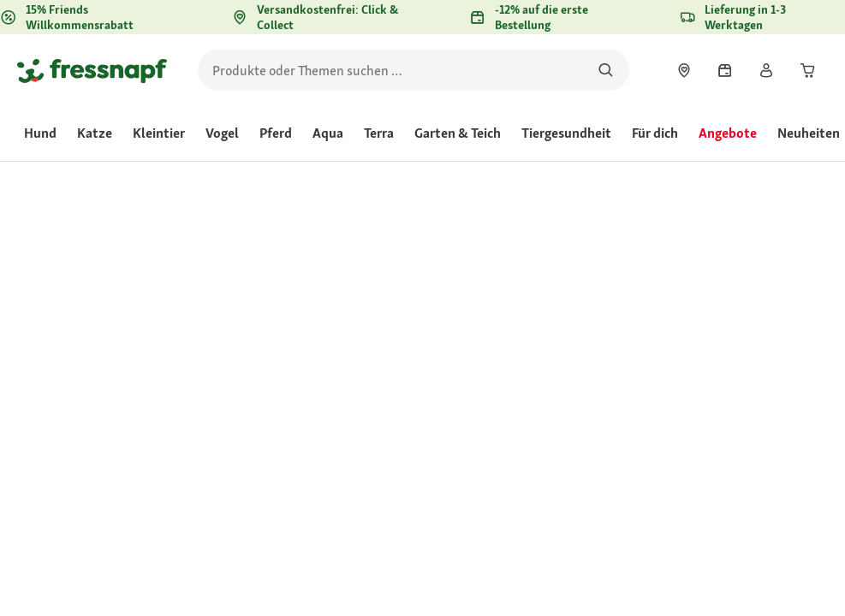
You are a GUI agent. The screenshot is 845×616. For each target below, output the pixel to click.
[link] (684, 70)
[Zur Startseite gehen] (92, 70)
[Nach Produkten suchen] (606, 70)
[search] (414, 70)
